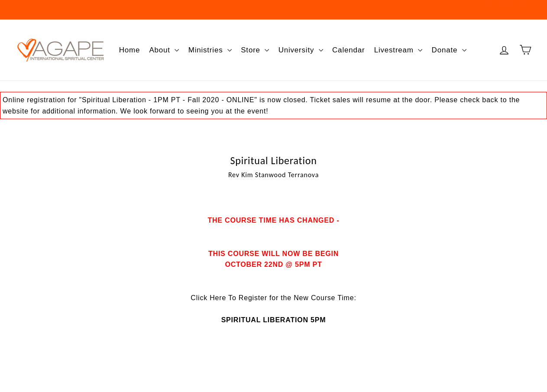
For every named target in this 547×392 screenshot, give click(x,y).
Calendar (348, 50)
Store (255, 50)
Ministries (210, 50)
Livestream (398, 50)
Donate (449, 50)
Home (130, 50)
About (164, 50)
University (301, 50)
